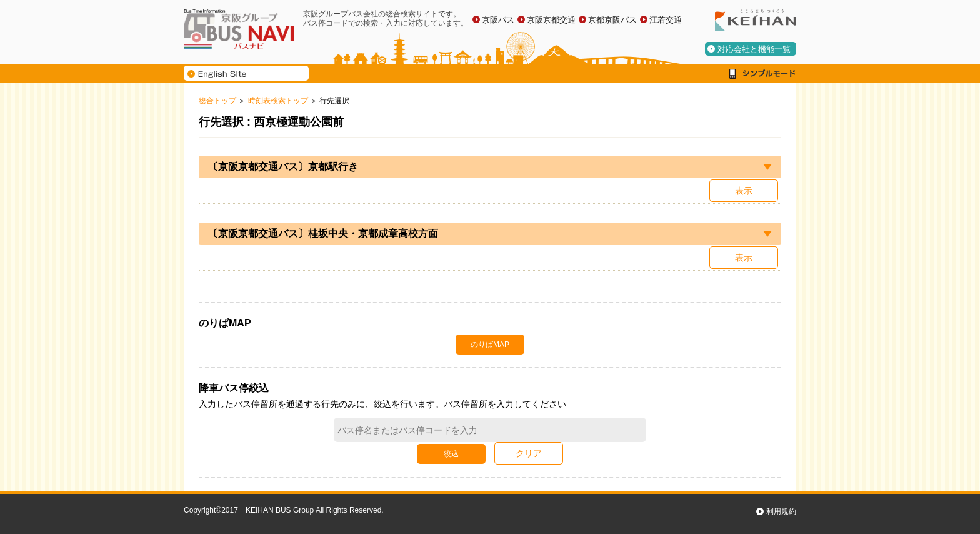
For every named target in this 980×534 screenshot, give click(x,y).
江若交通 (666, 20)
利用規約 (781, 511)
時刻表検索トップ (278, 101)
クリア (529, 453)
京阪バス (498, 20)
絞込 (451, 454)
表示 (744, 191)
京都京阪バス (612, 20)
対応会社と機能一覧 (754, 49)
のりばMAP (490, 345)
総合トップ (217, 101)
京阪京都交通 (551, 20)
